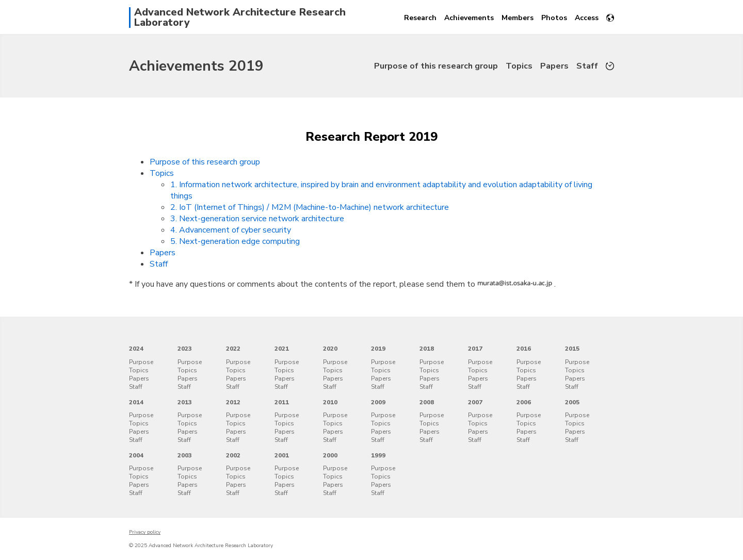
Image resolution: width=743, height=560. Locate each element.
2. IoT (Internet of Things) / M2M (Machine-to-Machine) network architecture (310, 207)
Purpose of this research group (436, 66)
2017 (475, 349)
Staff (587, 66)
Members (518, 18)
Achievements (469, 18)
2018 (427, 349)
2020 (330, 349)
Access (587, 18)
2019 (378, 349)
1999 (378, 455)
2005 (572, 402)
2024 (136, 349)
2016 (524, 349)
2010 (330, 402)
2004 (136, 455)
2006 (524, 402)
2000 (330, 455)
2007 (475, 402)
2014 (136, 402)
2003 (185, 455)
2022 (233, 349)
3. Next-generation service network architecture (257, 219)
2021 (282, 349)
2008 (427, 402)
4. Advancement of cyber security (231, 230)
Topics (519, 66)
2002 (233, 455)
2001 (282, 455)
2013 (185, 402)
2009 (378, 402)
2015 (572, 349)
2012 (233, 402)
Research (420, 18)
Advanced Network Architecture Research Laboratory (240, 18)
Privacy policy (145, 532)
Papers (554, 66)
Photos (554, 18)
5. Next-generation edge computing (235, 241)
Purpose (141, 362)
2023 (185, 349)
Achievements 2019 (196, 66)
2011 (282, 402)
